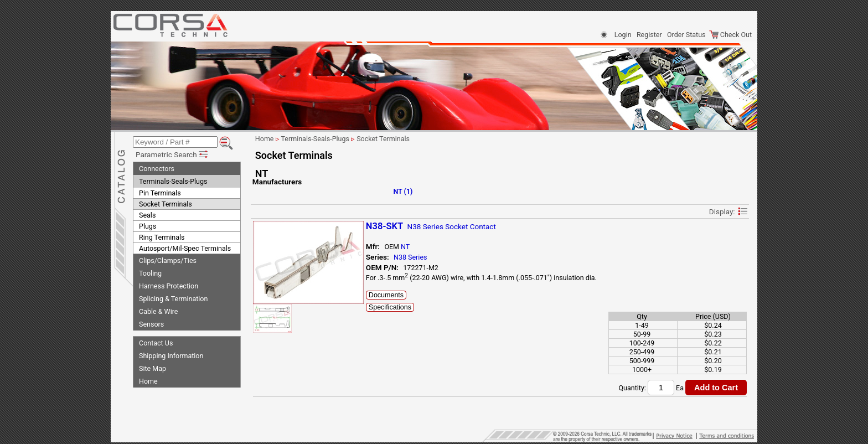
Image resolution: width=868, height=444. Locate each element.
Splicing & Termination (173, 299)
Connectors (157, 169)
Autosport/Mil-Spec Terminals (185, 248)
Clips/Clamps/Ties (168, 260)
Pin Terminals (160, 193)
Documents (387, 295)
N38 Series (411, 257)
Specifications (391, 307)
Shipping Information (171, 356)
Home (148, 381)
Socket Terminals (166, 204)
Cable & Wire (158, 311)
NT (406, 247)
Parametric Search (172, 154)
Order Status (686, 35)
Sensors (151, 324)
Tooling (150, 273)
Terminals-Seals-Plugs (173, 181)
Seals (147, 215)
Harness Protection (169, 286)
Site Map (153, 368)
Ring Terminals (162, 237)
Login (623, 35)
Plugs (148, 226)
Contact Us (156, 343)
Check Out (730, 35)
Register (649, 35)
